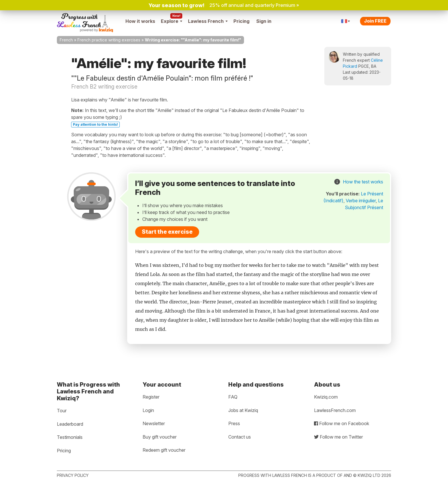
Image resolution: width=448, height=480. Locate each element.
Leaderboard (70, 424)
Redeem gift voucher (164, 450)
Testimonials (70, 437)
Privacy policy (73, 475)
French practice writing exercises (109, 40)
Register (151, 397)
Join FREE (375, 21)
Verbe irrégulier (361, 201)
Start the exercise (167, 232)
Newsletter (154, 423)
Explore (172, 21)
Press (234, 423)
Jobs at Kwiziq (243, 410)
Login (148, 410)
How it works (140, 21)
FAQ (233, 397)
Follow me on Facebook (342, 423)
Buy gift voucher (160, 437)
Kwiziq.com (326, 397)
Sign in (264, 21)
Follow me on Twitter (338, 437)
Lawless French (208, 21)
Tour (62, 411)
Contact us (240, 437)
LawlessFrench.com (335, 410)
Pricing (241, 21)
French (66, 40)
